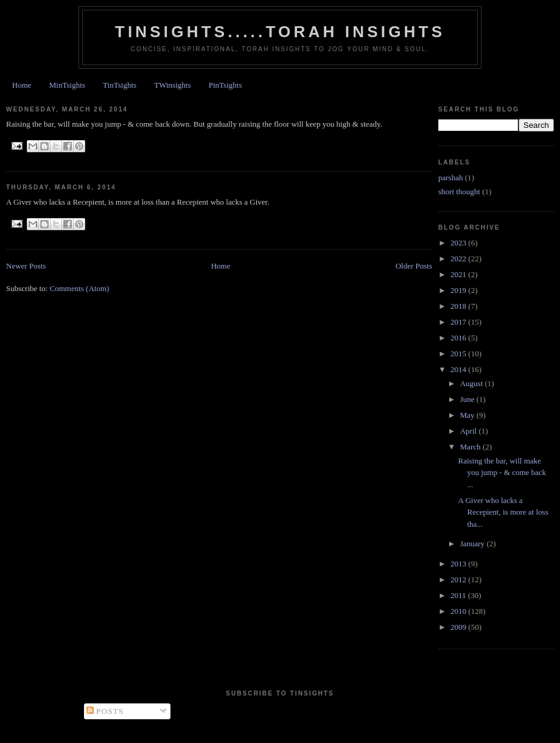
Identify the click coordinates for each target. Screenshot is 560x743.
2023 (459, 243)
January (474, 544)
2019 (459, 290)
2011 (459, 595)
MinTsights (67, 85)
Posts (105, 711)
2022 (459, 259)
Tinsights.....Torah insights (280, 32)
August (473, 383)
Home (22, 85)
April (470, 431)
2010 (459, 611)
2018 (459, 306)
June (468, 399)
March (471, 447)
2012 (459, 579)
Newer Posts (26, 266)
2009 (459, 627)
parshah (450, 178)
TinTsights (120, 85)
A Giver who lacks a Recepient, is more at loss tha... (503, 512)
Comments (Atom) (80, 288)
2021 (459, 274)
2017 (459, 322)
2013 (459, 564)
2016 (459, 338)
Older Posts (414, 266)
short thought (459, 192)
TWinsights (172, 85)
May (468, 415)
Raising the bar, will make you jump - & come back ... (502, 473)
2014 (459, 369)
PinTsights (226, 85)
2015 (459, 354)
